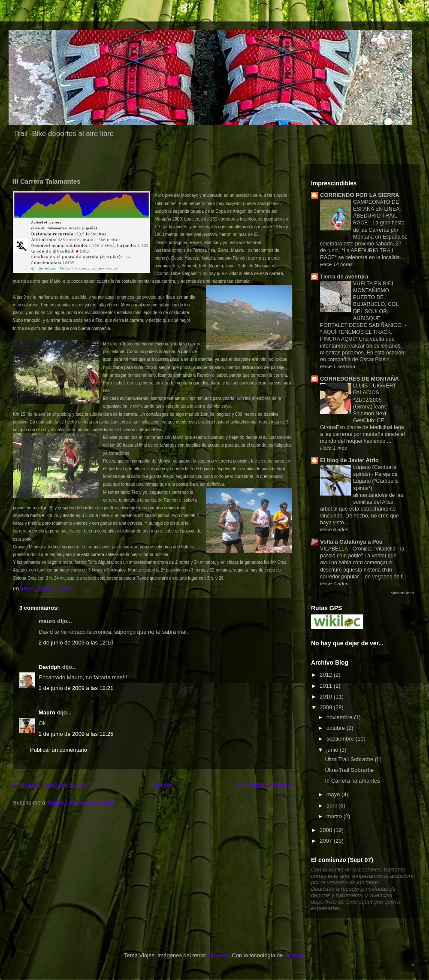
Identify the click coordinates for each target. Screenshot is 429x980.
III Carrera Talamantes (352, 781)
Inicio (162, 785)
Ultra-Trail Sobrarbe (349, 770)
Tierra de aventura (344, 277)
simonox (218, 955)
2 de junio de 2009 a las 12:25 (76, 734)
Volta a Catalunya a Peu (351, 542)
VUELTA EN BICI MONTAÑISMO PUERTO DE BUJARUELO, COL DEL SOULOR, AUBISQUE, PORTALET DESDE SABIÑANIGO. (362, 304)
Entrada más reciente (50, 785)
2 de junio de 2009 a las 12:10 (76, 643)
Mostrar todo (402, 593)
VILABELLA (335, 549)
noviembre (340, 717)
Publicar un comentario (59, 750)
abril (332, 806)
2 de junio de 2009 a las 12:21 (76, 688)
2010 (327, 697)
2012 (327, 675)
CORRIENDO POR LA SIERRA (360, 195)
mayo (334, 794)
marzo (335, 816)
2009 (327, 707)
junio (333, 750)
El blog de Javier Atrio (349, 460)
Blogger (294, 955)
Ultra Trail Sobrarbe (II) (353, 759)
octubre (337, 728)
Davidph (50, 667)
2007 (327, 841)
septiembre (341, 739)
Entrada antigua (264, 785)
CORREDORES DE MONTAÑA (360, 379)
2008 (327, 830)
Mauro (47, 712)
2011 (327, 686)
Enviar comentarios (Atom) (81, 803)
